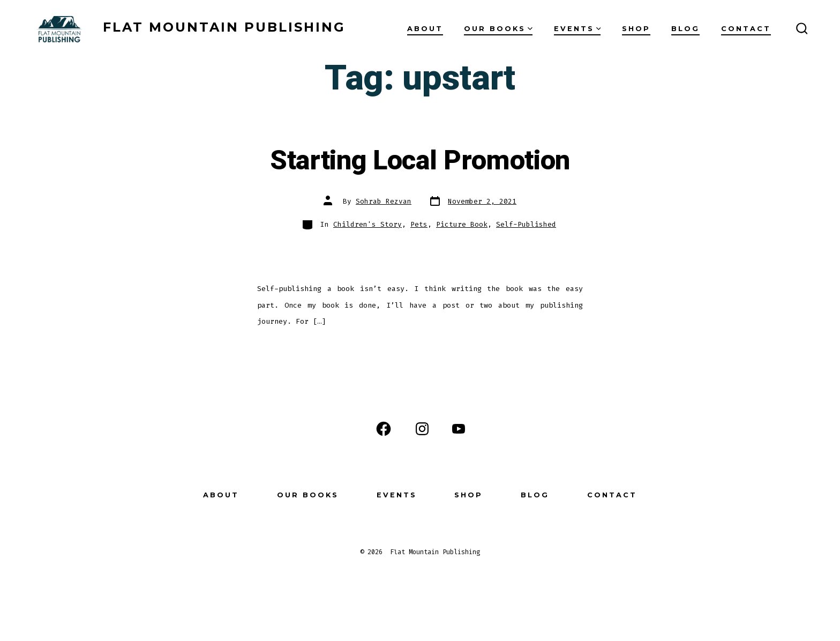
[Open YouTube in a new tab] (459, 429)
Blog (685, 29)
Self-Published (526, 224)
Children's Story (367, 224)
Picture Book (462, 224)
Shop (636, 29)
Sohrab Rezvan (384, 201)
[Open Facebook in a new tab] (384, 429)
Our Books (498, 29)
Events (577, 29)
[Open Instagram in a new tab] (422, 429)
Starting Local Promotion (420, 161)
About (425, 29)
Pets (419, 224)
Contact (746, 29)
